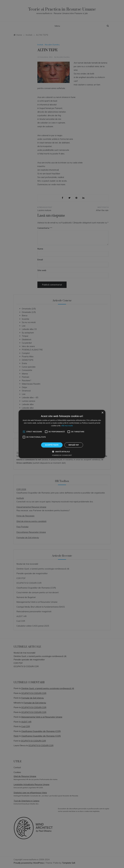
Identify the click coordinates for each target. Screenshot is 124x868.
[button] (62, 452)
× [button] (102, 413)
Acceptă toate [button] (52, 445)
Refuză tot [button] (74, 445)
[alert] (62, 434)
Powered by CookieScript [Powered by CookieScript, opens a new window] (62, 455)
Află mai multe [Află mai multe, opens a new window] (67, 426)
